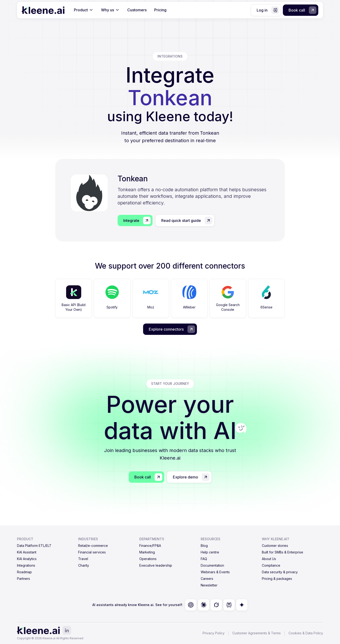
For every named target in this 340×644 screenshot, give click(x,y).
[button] (84, 10)
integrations (170, 56)
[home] (43, 10)
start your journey (170, 384)
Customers (137, 10)
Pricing (160, 10)
